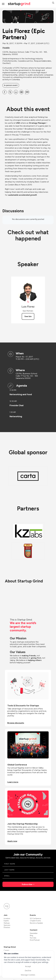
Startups (7, 923)
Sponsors (7, 925)
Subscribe (27, 884)
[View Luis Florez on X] (28, 302)
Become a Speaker (36, 923)
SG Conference (35, 918)
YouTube (33, 938)
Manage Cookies (28, 975)
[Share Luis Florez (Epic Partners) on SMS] (27, 92)
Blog (31, 936)
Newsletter (34, 933)
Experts (6, 921)
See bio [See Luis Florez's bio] (28, 316)
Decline (28, 970)
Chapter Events (35, 921)
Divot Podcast (35, 940)
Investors (7, 918)
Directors (7, 927)
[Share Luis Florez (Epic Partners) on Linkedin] (16, 92)
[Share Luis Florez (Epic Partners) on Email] (21, 92)
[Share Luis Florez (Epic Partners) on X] (10, 92)
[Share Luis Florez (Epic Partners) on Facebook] (5, 92)
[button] (53, 3)
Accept (28, 966)
